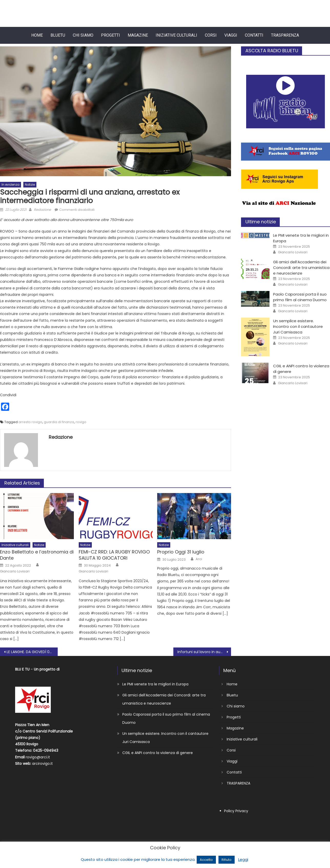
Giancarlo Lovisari (15, 571)
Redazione (42, 210)
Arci (199, 559)
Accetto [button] (206, 860)
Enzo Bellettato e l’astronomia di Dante (37, 555)
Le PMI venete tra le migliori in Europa (155, 684)
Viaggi (231, 35)
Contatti (254, 35)
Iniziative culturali (176, 35)
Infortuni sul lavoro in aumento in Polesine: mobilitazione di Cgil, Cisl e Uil (204, 652)
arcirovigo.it (42, 764)
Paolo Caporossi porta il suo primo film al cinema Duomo (300, 297)
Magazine (138, 35)
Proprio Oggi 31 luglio (181, 552)
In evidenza (11, 185)
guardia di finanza (59, 422)
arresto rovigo (30, 422)
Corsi (211, 35)
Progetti (111, 35)
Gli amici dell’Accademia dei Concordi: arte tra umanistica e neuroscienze (301, 268)
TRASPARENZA (285, 35)
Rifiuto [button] (227, 860)
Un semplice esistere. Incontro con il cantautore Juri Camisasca (298, 326)
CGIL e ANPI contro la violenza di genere (158, 753)
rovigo (81, 422)
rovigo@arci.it (38, 757)
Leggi (243, 859)
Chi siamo (83, 35)
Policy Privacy (236, 811)
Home (37, 35)
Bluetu (58, 35)
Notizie (30, 185)
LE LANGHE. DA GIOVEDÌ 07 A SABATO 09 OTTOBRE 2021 (32, 652)
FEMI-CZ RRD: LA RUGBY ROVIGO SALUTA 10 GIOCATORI (114, 555)
